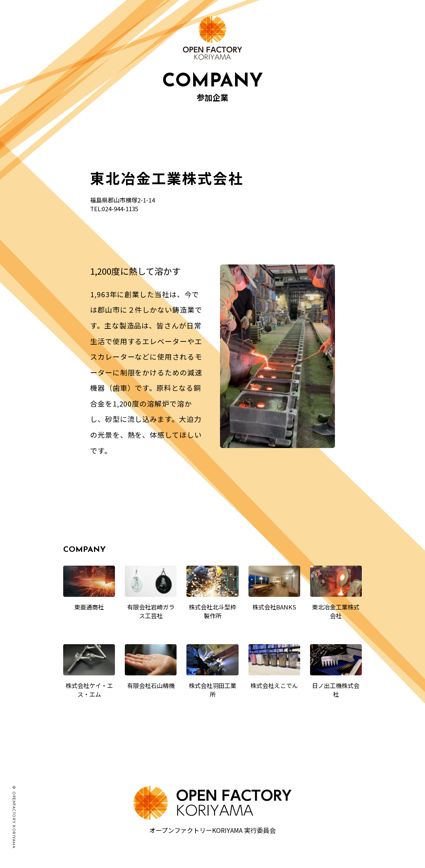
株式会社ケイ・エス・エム (89, 690)
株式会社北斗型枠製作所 (212, 611)
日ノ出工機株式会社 (336, 690)
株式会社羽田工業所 (212, 690)
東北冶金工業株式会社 (336, 611)
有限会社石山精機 (151, 685)
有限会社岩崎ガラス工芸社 (151, 611)
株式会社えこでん (274, 685)
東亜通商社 (89, 607)
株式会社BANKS (274, 607)
